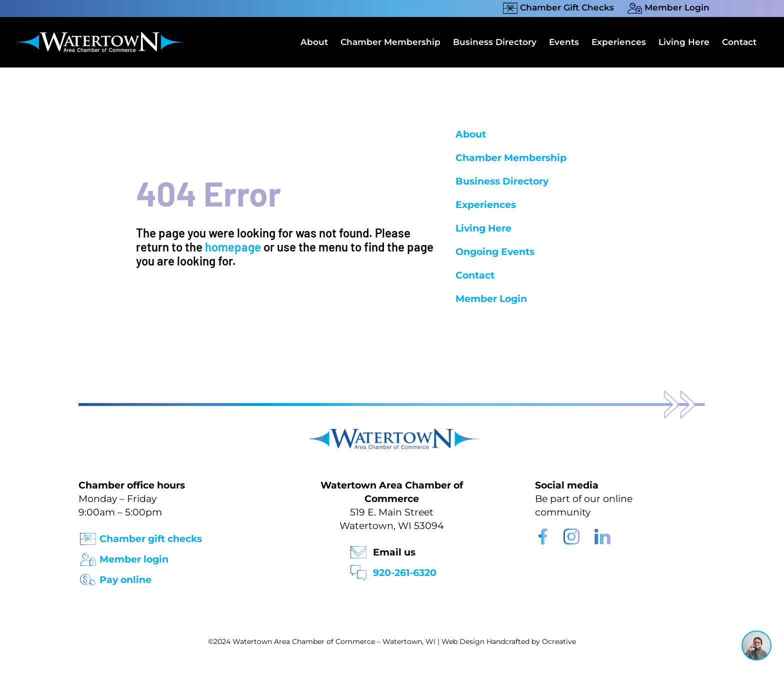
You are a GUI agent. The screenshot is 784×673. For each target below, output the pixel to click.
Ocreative (559, 641)
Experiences (486, 205)
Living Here (483, 228)
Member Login (491, 299)
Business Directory (502, 181)
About (471, 134)
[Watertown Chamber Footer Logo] (392, 433)
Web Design (463, 641)
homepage (233, 247)
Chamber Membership (511, 158)
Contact (475, 275)
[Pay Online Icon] (88, 577)
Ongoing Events (495, 252)
